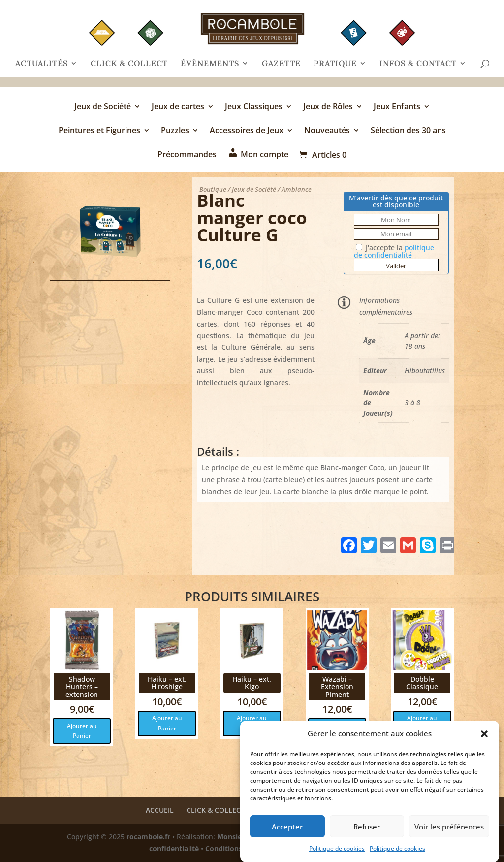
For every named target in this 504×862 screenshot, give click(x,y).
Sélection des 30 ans (408, 131)
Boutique (213, 189)
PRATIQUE (335, 64)
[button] (484, 734)
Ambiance (297, 189)
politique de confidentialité (394, 251)
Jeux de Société (103, 107)
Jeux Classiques (254, 107)
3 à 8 (412, 403)
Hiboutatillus (425, 371)
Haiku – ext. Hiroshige (167, 683)
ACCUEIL (160, 810)
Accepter (287, 827)
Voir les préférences (449, 827)
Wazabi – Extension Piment (337, 687)
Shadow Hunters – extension (82, 687)
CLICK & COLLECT (129, 64)
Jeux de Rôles (328, 107)
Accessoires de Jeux (247, 131)
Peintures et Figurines (99, 131)
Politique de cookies (337, 848)
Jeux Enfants (397, 107)
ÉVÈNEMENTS (210, 64)
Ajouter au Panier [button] (82, 731)
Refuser (367, 827)
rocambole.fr (148, 837)
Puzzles (175, 131)
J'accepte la (394, 251)
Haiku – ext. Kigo (252, 683)
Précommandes (187, 155)
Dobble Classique (422, 683)
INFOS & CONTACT (418, 64)
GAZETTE (281, 64)
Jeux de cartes (178, 107)
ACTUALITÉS (42, 64)
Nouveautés (327, 131)
